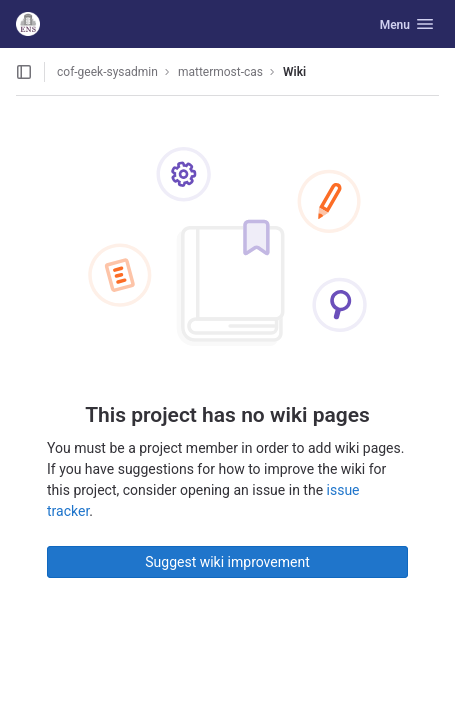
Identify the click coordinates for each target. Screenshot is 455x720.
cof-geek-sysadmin (107, 72)
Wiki (294, 72)
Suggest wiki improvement (227, 562)
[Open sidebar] (24, 72)
